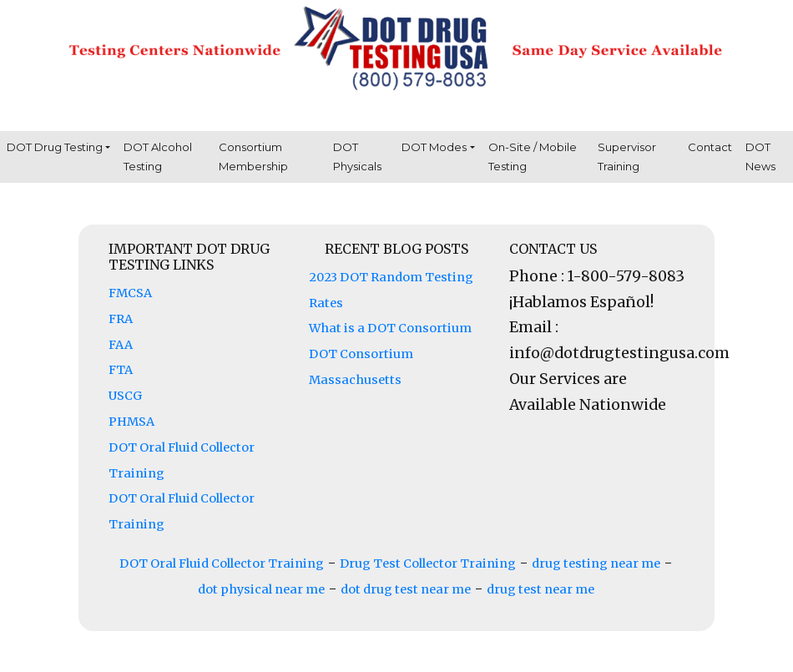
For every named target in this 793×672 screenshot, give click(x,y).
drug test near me (540, 589)
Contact (710, 147)
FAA (121, 345)
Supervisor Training (627, 157)
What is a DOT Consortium (390, 328)
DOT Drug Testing (55, 147)
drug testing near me (596, 563)
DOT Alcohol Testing (158, 157)
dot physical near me (261, 589)
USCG (125, 396)
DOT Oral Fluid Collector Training (222, 563)
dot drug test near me (406, 589)
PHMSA (131, 422)
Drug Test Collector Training (428, 563)
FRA (121, 319)
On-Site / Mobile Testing (533, 157)
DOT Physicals (357, 157)
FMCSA (130, 293)
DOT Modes (434, 147)
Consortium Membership (253, 157)
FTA (121, 370)
